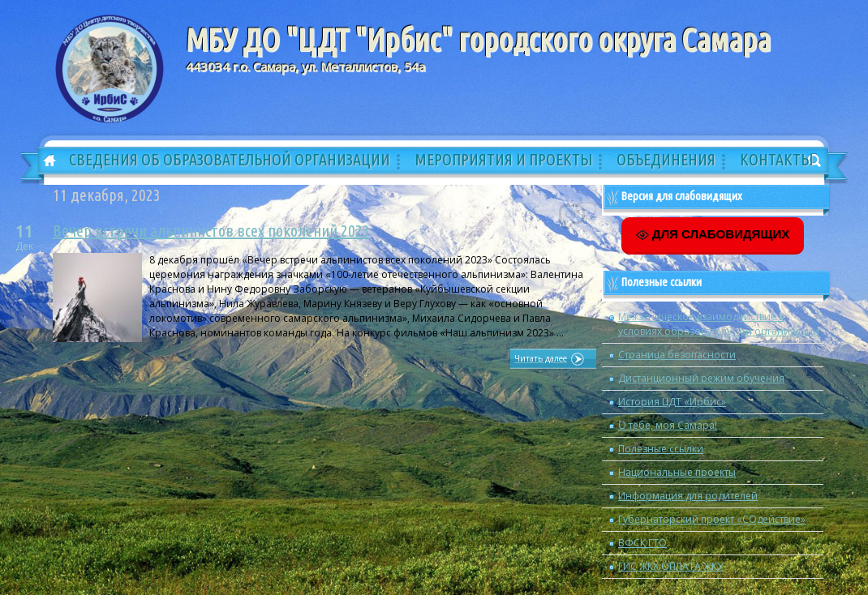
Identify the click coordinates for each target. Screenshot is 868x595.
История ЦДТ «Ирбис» (672, 402)
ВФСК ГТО (642, 543)
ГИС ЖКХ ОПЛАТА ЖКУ (670, 566)
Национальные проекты (677, 472)
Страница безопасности (677, 355)
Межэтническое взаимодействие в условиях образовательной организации (719, 324)
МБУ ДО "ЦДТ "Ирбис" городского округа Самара (478, 40)
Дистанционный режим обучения (701, 378)
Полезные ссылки (661, 449)
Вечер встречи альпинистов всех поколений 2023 (211, 231)
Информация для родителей (688, 496)
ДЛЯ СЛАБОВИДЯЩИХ (713, 234)
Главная (44, 161)
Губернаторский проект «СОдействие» (712, 519)
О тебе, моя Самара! (668, 425)
